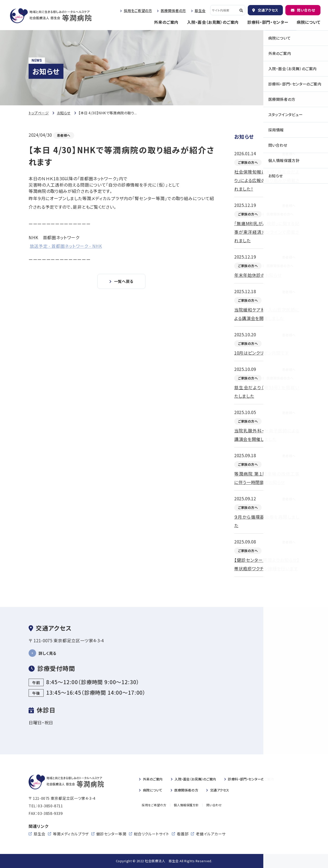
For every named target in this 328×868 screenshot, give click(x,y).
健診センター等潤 (111, 834)
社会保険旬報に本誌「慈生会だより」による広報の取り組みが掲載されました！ (267, 180)
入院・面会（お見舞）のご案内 (213, 22)
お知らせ (64, 113)
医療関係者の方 (173, 11)
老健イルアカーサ (211, 834)
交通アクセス (268, 10)
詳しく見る (49, 653)
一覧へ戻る (124, 282)
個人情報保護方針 (187, 805)
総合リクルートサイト (152, 834)
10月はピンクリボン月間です (262, 353)
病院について (309, 22)
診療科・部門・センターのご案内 (265, 779)
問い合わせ (306, 10)
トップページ (39, 113)
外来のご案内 (166, 22)
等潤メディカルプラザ (71, 834)
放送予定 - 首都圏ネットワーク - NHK (66, 246)
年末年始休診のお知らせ (258, 275)
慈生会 (200, 11)
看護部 (183, 834)
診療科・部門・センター (268, 22)
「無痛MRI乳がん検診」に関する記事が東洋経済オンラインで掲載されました (267, 232)
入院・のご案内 (202, 779)
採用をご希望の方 (138, 11)
